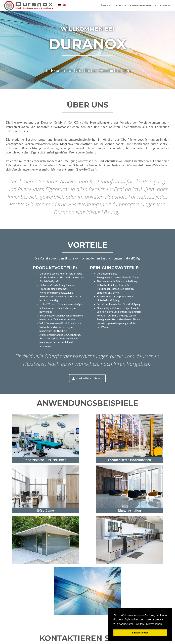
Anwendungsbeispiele (143, 7)
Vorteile (121, 7)
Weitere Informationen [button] (149, 624)
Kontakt (165, 7)
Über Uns (106, 7)
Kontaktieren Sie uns (87, 378)
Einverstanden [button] (140, 633)
